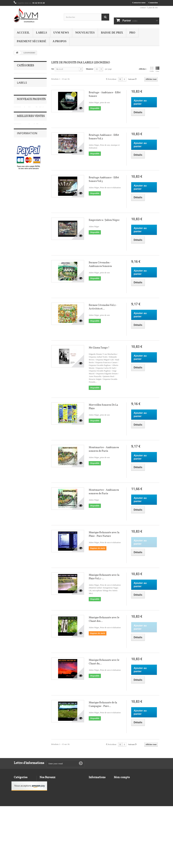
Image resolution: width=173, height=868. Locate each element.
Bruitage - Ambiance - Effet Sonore (105, 94)
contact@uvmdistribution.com (65, 795)
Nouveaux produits (31, 201)
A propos (59, 41)
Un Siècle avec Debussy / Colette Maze (33, 395)
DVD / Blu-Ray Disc (25, 90)
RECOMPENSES (24, 114)
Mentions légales (26, 572)
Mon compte (122, 777)
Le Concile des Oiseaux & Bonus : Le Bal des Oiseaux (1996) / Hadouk (35, 438)
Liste (158, 69)
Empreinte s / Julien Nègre (104, 220)
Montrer (90, 69)
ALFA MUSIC (25, 172)
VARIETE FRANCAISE (27, 123)
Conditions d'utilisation (28, 577)
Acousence (24, 162)
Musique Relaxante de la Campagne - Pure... (103, 704)
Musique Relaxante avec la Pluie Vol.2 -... (104, 577)
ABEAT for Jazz (26, 158)
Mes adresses (119, 791)
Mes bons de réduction (124, 799)
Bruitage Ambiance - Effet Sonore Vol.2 (104, 137)
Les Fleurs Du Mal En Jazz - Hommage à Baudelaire (35, 213)
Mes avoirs (118, 787)
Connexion (153, 3)
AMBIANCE (22, 76)
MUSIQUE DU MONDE (27, 109)
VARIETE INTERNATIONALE (26, 131)
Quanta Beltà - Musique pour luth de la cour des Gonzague (34, 261)
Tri (53, 69)
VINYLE (21, 138)
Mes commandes (121, 783)
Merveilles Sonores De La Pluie (103, 407)
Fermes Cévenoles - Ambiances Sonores (100, 264)
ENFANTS (21, 95)
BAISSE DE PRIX (112, 33)
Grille (152, 69)
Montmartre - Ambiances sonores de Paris (104, 449)
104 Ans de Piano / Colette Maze (34, 303)
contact (143, 8)
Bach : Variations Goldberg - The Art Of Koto (34, 324)
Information (27, 559)
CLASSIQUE (23, 85)
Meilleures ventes (31, 294)
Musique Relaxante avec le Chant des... (104, 619)
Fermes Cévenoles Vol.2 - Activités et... (103, 307)
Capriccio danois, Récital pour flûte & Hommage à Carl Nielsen (34, 493)
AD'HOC (23, 167)
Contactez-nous (139, 3)
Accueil (23, 33)
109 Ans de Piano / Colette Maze (34, 416)
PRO (132, 33)
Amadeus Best (25, 181)
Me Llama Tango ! (99, 348)
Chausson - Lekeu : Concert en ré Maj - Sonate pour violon (34, 464)
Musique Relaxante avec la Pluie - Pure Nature (104, 534)
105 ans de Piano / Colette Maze (34, 375)
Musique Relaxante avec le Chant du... (104, 662)
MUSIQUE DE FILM (26, 104)
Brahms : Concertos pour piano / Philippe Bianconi (35, 522)
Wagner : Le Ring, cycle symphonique (35, 347)
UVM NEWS (61, 33)
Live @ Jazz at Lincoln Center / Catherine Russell (34, 237)
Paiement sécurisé (32, 41)
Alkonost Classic (26, 176)
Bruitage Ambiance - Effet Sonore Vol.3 (104, 179)
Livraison (23, 568)
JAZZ (19, 100)
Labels (42, 33)
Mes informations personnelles (127, 795)
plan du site (153, 8)
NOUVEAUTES (85, 33)
